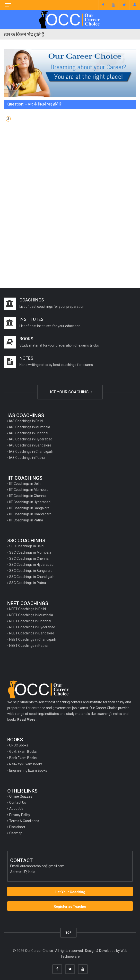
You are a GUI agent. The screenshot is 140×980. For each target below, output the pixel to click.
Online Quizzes (21, 796)
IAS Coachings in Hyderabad (31, 439)
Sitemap (16, 833)
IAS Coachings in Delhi (26, 421)
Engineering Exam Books (28, 770)
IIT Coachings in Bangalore (29, 508)
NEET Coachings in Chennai (30, 621)
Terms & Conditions (24, 821)
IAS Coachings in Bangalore (30, 445)
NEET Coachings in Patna (28, 646)
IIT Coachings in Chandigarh (30, 514)
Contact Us (18, 802)
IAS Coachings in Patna (27, 458)
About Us (16, 809)
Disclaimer (17, 827)
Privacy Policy (20, 815)
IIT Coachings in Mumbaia (29, 490)
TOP (68, 933)
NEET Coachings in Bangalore (32, 633)
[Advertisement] (70, 169)
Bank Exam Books (23, 758)
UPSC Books (19, 745)
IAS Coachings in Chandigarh (31, 452)
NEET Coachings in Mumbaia (31, 615)
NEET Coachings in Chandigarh (33, 640)
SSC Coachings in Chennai (29, 559)
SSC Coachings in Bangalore (31, 571)
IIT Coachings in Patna (26, 520)
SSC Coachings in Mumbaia (30, 552)
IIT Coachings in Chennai (28, 496)
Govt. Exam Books (23, 752)
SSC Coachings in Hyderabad (31, 565)
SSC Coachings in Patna (28, 583)
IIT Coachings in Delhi (25, 484)
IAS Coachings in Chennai (29, 433)
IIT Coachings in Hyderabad (30, 502)
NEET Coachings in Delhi (28, 609)
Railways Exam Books (26, 764)
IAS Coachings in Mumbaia (30, 427)
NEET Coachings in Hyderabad (32, 627)
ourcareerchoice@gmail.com (42, 866)
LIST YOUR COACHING (70, 392)
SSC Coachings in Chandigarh (32, 577)
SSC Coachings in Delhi (27, 546)
